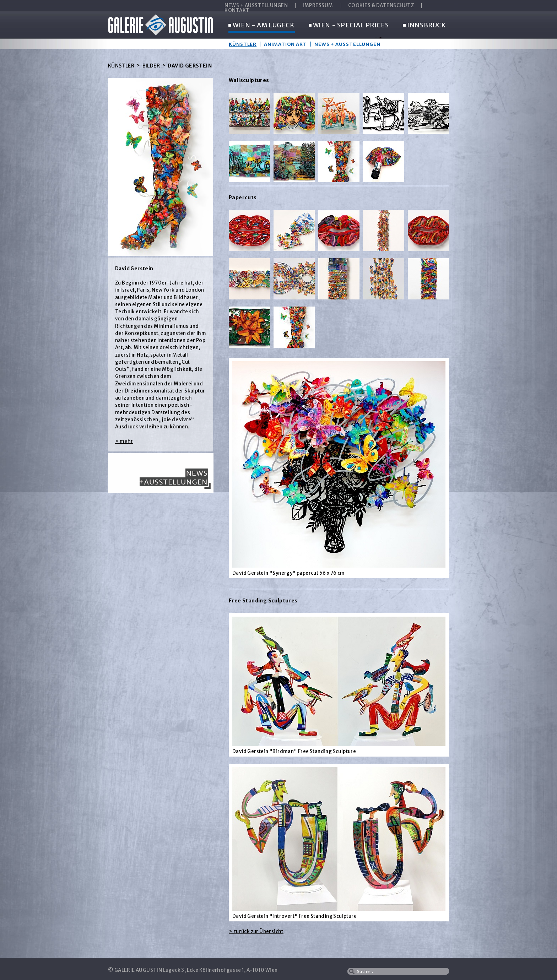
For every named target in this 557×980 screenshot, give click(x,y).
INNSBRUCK (424, 26)
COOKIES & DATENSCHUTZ (381, 6)
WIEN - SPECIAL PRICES (349, 26)
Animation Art (285, 44)
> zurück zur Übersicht (256, 932)
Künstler (243, 44)
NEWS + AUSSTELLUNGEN (256, 6)
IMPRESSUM (318, 6)
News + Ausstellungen (347, 44)
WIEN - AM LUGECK (261, 26)
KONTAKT (237, 11)
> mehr (124, 441)
